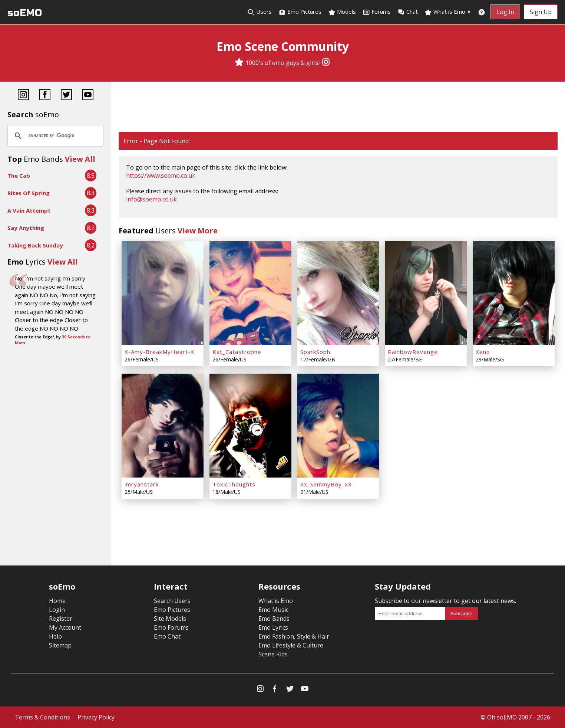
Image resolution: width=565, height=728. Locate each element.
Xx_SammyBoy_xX (326, 484)
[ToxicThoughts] (250, 426)
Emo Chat (167, 636)
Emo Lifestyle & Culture (291, 645)
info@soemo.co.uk (151, 199)
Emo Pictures (300, 12)
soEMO (25, 13)
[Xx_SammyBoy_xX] (338, 426)
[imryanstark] (163, 426)
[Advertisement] (338, 108)
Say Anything (26, 228)
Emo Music (273, 610)
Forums (377, 12)
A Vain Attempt (29, 210)
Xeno (483, 352)
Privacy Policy (96, 717)
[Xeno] (514, 293)
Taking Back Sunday (35, 245)
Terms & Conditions (42, 717)
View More (198, 231)
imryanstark (142, 484)
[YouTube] (88, 96)
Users (260, 12)
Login (57, 610)
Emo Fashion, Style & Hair (294, 636)
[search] (54, 136)
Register (61, 619)
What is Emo (448, 12)
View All (80, 159)
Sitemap (60, 645)
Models (342, 12)
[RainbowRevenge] (426, 293)
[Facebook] (45, 96)
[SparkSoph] (338, 293)
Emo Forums (171, 627)
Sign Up (541, 12)
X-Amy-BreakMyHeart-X (159, 352)
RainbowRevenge (413, 352)
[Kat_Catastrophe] (250, 293)
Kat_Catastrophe (237, 352)
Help (55, 636)
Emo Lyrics (273, 627)
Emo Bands (274, 619)
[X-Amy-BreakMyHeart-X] (163, 293)
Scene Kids (273, 654)
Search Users (172, 601)
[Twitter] (66, 96)
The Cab (19, 176)
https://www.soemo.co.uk (161, 176)
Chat (408, 12)
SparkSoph (315, 352)
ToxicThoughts (234, 484)
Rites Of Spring (29, 193)
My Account (65, 627)
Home (57, 601)
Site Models (170, 619)
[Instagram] (326, 63)
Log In (505, 12)
